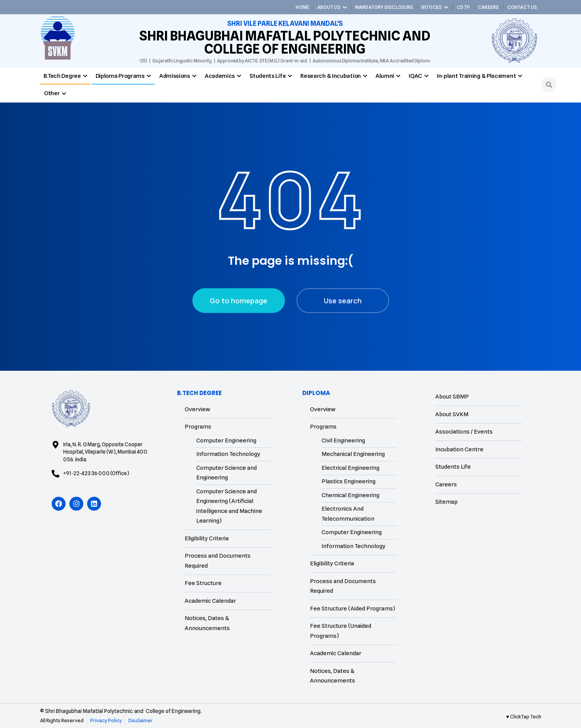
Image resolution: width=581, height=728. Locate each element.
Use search (343, 301)
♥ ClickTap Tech (524, 716)
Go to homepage (238, 301)
